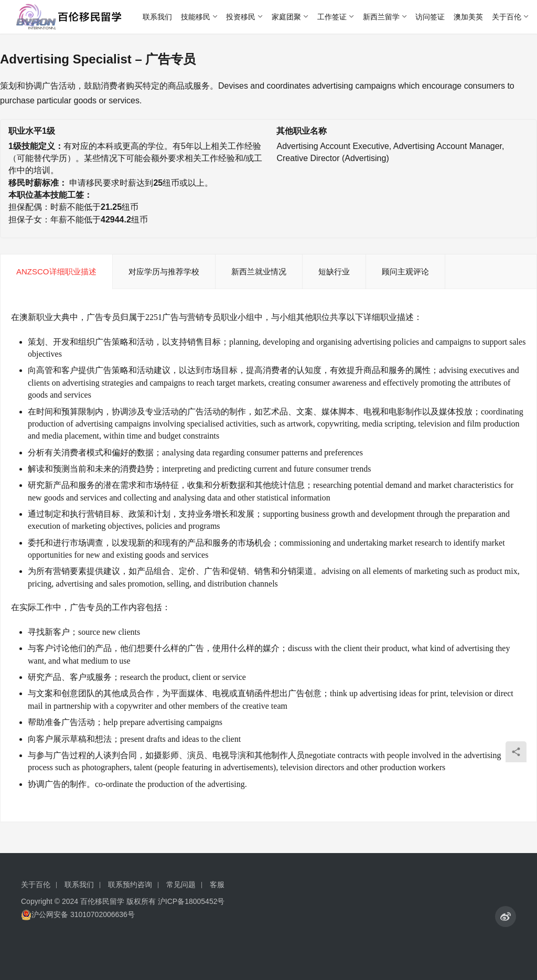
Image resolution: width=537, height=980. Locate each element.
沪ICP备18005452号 (191, 901)
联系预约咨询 (130, 885)
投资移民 (241, 17)
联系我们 (157, 17)
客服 (217, 885)
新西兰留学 (381, 17)
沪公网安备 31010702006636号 (78, 915)
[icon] (506, 917)
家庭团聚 (286, 17)
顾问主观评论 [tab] (405, 271)
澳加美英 (468, 17)
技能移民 (196, 17)
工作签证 (332, 17)
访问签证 (430, 17)
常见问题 (181, 885)
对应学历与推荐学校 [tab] (164, 271)
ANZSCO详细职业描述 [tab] (56, 271)
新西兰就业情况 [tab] (259, 271)
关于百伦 (507, 17)
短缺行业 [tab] (334, 271)
